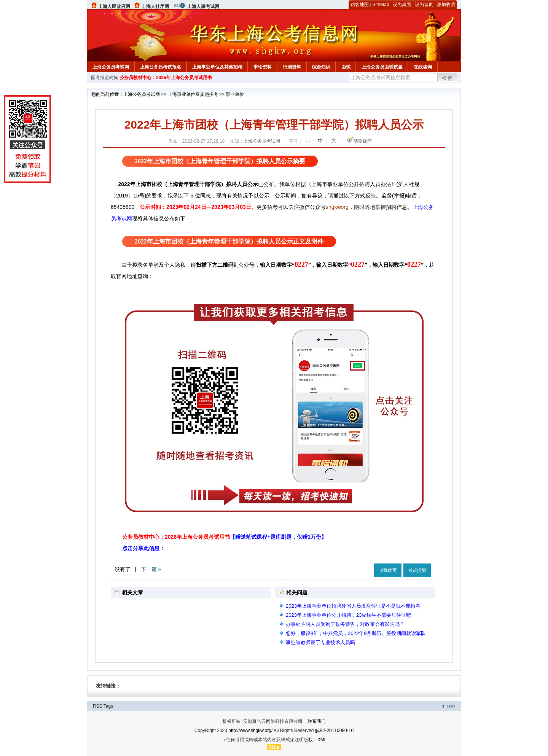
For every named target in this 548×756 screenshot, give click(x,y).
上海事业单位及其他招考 (217, 67)
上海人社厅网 (155, 6)
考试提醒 (417, 570)
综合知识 (321, 67)
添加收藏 (446, 5)
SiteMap (381, 5)
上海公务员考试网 (111, 67)
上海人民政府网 (114, 6)
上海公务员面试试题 (382, 67)
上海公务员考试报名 (161, 67)
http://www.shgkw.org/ (250, 731)
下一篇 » (151, 569)
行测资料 (292, 67)
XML (322, 740)
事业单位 (235, 94)
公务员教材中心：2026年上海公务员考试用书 (166, 78)
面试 (346, 67)
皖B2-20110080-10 (334, 731)
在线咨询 (423, 67)
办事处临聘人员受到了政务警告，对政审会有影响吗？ (345, 624)
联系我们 (317, 721)
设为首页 (424, 5)
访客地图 (360, 5)
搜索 (448, 78)
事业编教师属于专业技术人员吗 (320, 642)
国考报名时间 (105, 78)
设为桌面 (402, 5)
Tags (108, 706)
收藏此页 (388, 570)
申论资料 (263, 67)
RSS (98, 706)
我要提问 (363, 141)
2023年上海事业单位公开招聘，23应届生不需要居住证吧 (348, 615)
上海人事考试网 (203, 6)
